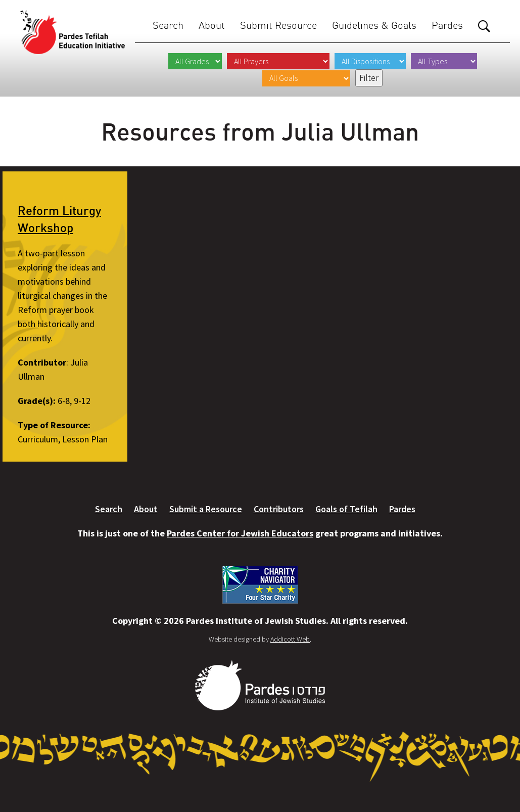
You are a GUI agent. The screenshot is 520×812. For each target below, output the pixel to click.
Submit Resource (278, 25)
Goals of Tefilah (346, 509)
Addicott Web (290, 639)
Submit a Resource (206, 509)
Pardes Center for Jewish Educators (240, 533)
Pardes (447, 25)
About (212, 25)
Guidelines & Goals (374, 25)
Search (168, 25)
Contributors (279, 509)
